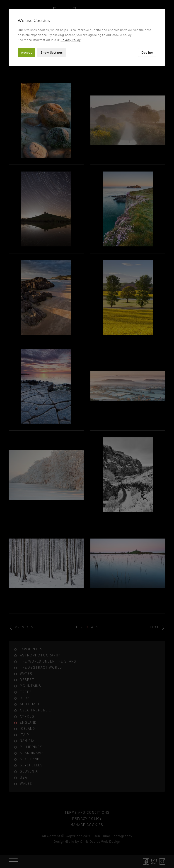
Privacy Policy (70, 40)
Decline (147, 52)
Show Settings (52, 52)
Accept (27, 52)
